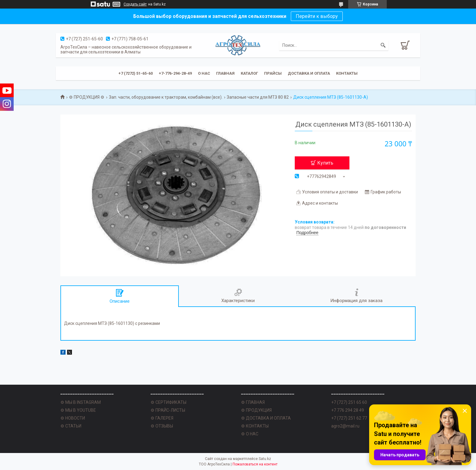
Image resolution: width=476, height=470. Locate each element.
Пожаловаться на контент (255, 464)
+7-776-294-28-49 (175, 73)
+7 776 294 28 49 (348, 410)
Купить (325, 163)
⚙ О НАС (250, 434)
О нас (204, 73)
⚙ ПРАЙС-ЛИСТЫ (168, 410)
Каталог (249, 73)
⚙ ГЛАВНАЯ (253, 402)
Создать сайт (135, 4)
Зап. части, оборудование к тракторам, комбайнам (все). (166, 97)
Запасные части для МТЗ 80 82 (258, 97)
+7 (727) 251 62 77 (349, 418)
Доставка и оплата (309, 73)
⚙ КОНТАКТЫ (255, 426)
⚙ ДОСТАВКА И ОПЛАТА (266, 418)
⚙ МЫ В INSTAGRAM (81, 402)
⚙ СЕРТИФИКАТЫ (168, 402)
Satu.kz (265, 459)
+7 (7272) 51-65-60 (136, 73)
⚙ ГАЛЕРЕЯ (162, 418)
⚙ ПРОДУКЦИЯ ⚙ (87, 97)
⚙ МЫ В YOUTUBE (78, 410)
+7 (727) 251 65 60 (349, 402)
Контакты (347, 73)
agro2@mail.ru (345, 426)
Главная (225, 73)
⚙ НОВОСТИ (73, 418)
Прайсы (273, 73)
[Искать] (383, 45)
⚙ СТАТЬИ (71, 426)
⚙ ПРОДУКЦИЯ (256, 410)
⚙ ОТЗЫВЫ (162, 426)
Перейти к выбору (317, 16)
